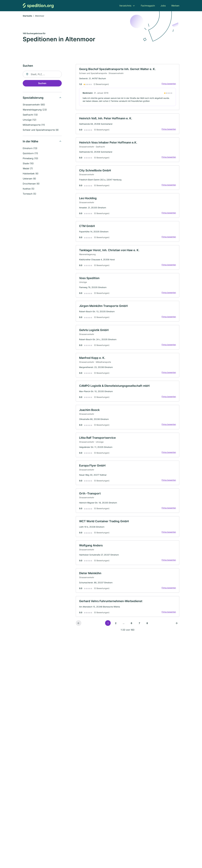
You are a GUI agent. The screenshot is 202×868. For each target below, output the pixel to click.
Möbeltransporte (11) (34, 125)
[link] (128, 87)
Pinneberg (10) (30, 159)
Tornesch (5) (29, 194)
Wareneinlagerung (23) (35, 110)
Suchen (42, 84)
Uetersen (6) (29, 179)
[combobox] (42, 75)
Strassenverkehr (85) (34, 105)
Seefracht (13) (30, 115)
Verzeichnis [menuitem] (125, 6)
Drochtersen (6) (31, 184)
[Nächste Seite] (176, 627)
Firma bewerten (169, 84)
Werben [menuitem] (175, 6)
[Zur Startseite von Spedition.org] (38, 6)
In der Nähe (31, 142)
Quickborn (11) (30, 154)
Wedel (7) (28, 169)
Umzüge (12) (30, 120)
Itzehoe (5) (29, 189)
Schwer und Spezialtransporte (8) (41, 130)
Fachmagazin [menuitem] (148, 6)
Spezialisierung (33, 98)
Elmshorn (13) (30, 149)
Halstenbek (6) (31, 174)
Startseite (27, 16)
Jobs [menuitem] (163, 6)
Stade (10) (28, 164)
